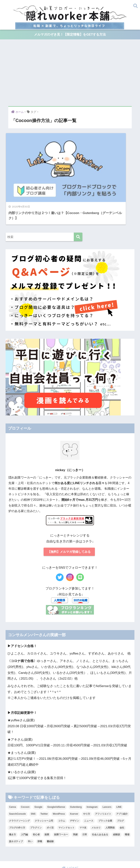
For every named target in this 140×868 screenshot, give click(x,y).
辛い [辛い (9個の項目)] (30, 811)
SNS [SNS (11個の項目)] (33, 784)
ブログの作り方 (118, 846)
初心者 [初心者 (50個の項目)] (36, 804)
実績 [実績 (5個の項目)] (75, 804)
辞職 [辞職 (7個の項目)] (40, 811)
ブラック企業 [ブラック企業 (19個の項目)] (105, 791)
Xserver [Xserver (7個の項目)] (74, 784)
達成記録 (89, 852)
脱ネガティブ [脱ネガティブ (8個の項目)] (16, 811)
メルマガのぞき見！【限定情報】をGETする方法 (70, 35)
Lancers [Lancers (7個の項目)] (107, 777)
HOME (70, 838)
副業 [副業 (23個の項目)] (47, 804)
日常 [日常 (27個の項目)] (85, 804)
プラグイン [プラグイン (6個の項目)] (36, 798)
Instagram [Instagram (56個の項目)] (92, 777)
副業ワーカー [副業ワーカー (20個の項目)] (61, 804)
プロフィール (20, 846)
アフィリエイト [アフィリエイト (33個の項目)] (103, 784)
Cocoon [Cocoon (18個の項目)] (25, 777)
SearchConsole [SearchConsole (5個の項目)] (17, 784)
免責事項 (70, 859)
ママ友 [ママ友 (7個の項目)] (83, 798)
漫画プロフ (39, 846)
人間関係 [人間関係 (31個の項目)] (110, 798)
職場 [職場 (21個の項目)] (127, 804)
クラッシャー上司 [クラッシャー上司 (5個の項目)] (44, 791)
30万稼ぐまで (58, 846)
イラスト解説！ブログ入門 (88, 846)
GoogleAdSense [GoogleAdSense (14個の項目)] (56, 777)
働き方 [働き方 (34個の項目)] (12, 804)
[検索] (78, 206)
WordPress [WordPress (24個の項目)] (59, 784)
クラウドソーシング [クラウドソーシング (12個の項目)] (19, 791)
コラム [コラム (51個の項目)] (62, 791)
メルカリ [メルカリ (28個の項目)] (96, 798)
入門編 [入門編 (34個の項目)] (24, 804)
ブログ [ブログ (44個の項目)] (120, 791)
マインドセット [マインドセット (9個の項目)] (66, 798)
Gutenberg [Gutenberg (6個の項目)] (76, 777)
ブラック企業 (54, 852)
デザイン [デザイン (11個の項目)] (75, 791)
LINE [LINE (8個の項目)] (119, 777)
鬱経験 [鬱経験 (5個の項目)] (50, 811)
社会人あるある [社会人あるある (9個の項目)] (100, 804)
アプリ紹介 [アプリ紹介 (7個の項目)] (122, 784)
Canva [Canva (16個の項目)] (12, 777)
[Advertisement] (70, 73)
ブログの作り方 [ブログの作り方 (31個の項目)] (17, 798)
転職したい (73, 852)
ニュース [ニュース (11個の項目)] (89, 791)
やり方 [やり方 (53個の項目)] (87, 784)
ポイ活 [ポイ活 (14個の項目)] (50, 798)
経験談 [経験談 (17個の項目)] (117, 804)
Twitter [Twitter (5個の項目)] (44, 784)
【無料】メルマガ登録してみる (69, 521)
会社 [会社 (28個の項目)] (122, 798)
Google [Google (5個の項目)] (38, 777)
